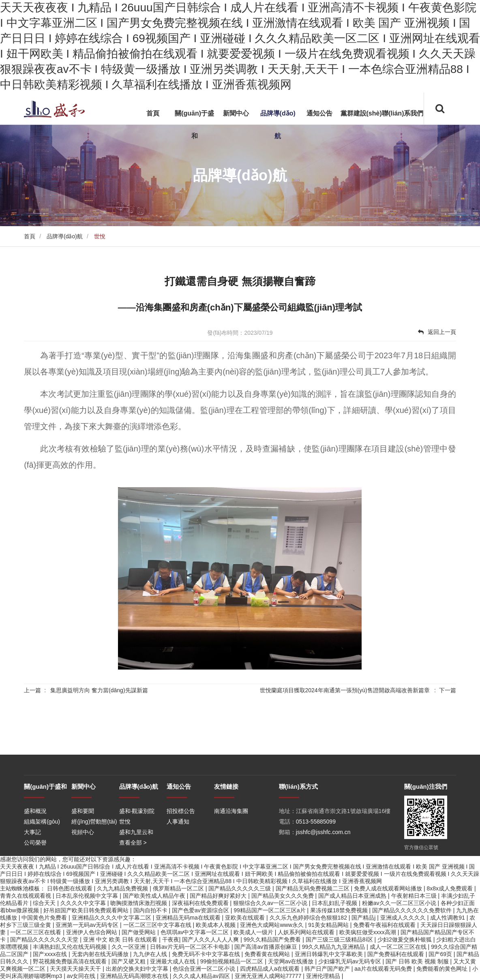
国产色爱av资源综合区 (201, 910)
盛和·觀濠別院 (137, 847)
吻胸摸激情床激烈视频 (139, 903)
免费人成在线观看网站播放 (389, 888)
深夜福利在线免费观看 (201, 903)
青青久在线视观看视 (26, 896)
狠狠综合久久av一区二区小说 (271, 903)
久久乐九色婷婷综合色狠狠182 (309, 918)
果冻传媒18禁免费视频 (340, 910)
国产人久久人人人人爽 (211, 939)
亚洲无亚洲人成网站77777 (269, 976)
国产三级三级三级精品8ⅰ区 (340, 939)
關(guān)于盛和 (194, 125)
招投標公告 (181, 847)
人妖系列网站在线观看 (307, 932)
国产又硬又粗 (129, 961)
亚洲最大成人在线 (174, 961)
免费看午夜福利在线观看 (385, 925)
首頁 (153, 113)
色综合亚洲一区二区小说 (205, 969)
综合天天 (45, 903)
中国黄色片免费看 (45, 918)
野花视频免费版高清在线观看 (71, 961)
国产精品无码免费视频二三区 (313, 888)
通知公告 (319, 113)
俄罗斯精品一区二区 (179, 888)
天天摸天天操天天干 (76, 969)
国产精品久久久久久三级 (240, 888)
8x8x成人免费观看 (450, 888)
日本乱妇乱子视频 (335, 903)
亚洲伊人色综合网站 (92, 932)
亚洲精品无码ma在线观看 (189, 918)
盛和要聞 (83, 847)
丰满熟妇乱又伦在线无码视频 (71, 947)
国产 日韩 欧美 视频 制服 (418, 961)
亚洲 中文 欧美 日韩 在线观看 (121, 939)
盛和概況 (35, 847)
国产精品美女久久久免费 (283, 896)
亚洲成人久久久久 (404, 918)
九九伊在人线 (151, 954)
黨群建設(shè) (361, 113)
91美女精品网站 (329, 925)
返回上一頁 (437, 332)
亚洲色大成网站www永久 (272, 925)
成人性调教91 (448, 918)
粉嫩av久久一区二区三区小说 (400, 903)
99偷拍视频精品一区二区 (232, 961)
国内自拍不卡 (151, 910)
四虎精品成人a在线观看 (271, 969)
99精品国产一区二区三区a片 (270, 910)
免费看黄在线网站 (268, 954)
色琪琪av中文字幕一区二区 (196, 932)
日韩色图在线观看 (71, 888)
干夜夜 (171, 939)
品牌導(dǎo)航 (278, 125)
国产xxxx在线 (51, 954)
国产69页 (441, 954)
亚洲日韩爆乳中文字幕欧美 (330, 954)
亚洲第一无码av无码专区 (88, 925)
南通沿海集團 (231, 847)
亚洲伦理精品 (324, 976)
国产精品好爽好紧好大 (219, 896)
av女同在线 (82, 976)
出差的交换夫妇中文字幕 (138, 969)
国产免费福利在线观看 (396, 954)
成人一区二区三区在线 (399, 947)
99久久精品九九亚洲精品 (334, 947)
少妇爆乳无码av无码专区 (350, 961)
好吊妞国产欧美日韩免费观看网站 (87, 910)
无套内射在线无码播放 (101, 954)
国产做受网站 (139, 932)
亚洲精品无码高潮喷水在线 (135, 976)
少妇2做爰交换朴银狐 (405, 939)
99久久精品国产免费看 (273, 939)
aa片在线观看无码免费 (384, 969)
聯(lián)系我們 (403, 113)
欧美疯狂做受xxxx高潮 (369, 932)
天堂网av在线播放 (292, 961)
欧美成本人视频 (216, 925)
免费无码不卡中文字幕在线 (207, 954)
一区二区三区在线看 (36, 932)
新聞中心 (236, 113)
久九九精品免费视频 (123, 888)
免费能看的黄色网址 (443, 969)
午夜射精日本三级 (415, 896)
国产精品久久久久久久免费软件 (413, 910)
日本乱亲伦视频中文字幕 (88, 896)
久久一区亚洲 (129, 947)
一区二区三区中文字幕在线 (158, 925)
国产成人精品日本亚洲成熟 (353, 896)
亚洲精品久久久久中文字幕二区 (112, 918)
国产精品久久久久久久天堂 (45, 939)
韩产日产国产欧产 (328, 969)
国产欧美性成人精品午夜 (155, 896)
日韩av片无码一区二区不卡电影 (191, 947)
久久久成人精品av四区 (202, 976)
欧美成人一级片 (254, 932)
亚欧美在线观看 (246, 918)
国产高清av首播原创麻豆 (267, 947)
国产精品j (364, 918)
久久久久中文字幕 (84, 903)
